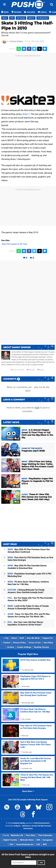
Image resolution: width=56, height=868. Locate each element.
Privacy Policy (19, 643)
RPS (45, 844)
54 (16, 486)
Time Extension (45, 835)
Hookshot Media (19, 823)
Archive (11, 647)
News (5, 18)
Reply (41, 370)
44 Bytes (17, 826)
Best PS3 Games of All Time (15, 244)
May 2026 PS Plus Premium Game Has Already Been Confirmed (29, 551)
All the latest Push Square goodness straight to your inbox (28, 856)
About (14, 638)
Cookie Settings (24, 647)
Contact (7, 643)
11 (17, 470)
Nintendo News (27, 840)
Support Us (48, 638)
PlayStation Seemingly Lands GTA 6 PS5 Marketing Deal (29, 575)
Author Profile (17, 370)
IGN (38, 840)
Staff (22, 638)
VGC (12, 844)
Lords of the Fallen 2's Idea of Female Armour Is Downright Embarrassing (28, 607)
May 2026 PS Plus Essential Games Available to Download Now (27, 567)
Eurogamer (48, 840)
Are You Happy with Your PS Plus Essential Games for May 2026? (30, 599)
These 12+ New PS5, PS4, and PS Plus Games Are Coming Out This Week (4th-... (29, 615)
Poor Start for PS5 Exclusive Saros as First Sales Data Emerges (30, 559)
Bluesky (31, 370)
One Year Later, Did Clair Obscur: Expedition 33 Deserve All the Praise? (26, 623)
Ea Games (21, 18)
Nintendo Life (17, 835)
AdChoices (26, 826)
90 (16, 454)
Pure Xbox (31, 835)
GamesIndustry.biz (25, 844)
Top (6, 638)
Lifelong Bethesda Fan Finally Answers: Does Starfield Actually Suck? (26, 591)
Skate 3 (31, 18)
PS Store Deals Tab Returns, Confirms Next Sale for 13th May (28, 583)
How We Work (33, 638)
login (37, 408)
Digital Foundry (10, 840)
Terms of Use (35, 643)
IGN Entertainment (42, 823)
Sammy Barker (16, 41)
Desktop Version (42, 647)
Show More (28, 791)
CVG (38, 844)
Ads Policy (48, 643)
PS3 (12, 18)
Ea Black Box (43, 18)
